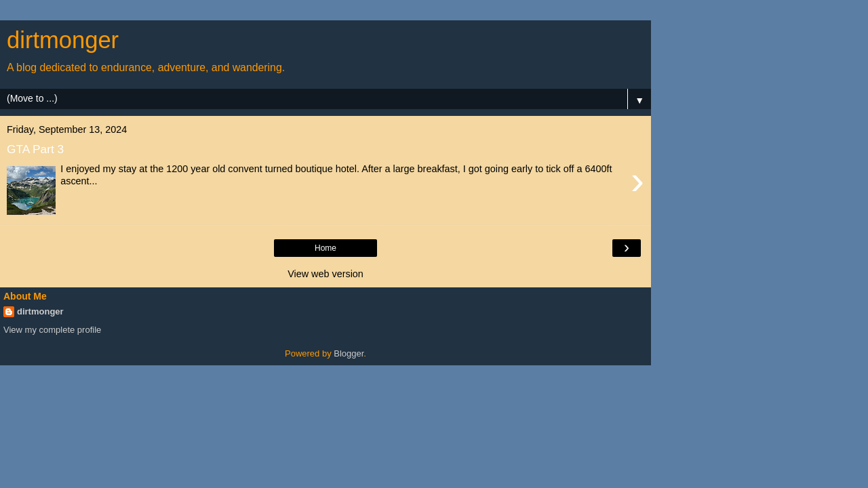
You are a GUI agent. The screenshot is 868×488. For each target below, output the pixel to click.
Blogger (349, 353)
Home (325, 248)
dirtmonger (40, 311)
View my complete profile (52, 330)
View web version (325, 274)
